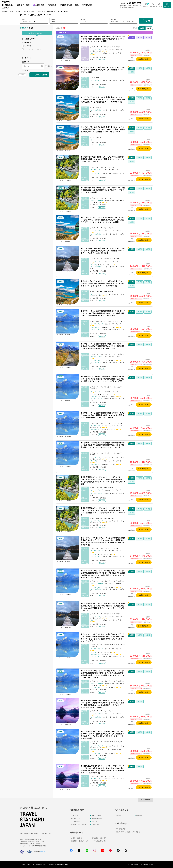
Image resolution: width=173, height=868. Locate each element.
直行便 (50, 66)
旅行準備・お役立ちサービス (80, 841)
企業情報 (119, 815)
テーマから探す (76, 821)
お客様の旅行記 (96, 824)
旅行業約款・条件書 (147, 864)
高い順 (149, 28)
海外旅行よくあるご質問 (99, 838)
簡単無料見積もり (121, 829)
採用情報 (139, 815)
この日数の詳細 (143, 59)
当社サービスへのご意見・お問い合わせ (128, 832)
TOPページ (75, 815)
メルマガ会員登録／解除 (99, 841)
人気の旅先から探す (98, 818)
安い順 (142, 28)
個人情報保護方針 (133, 864)
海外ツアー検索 (96, 815)
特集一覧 (94, 821)
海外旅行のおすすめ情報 (79, 824)
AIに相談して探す (77, 818)
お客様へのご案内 (77, 838)
